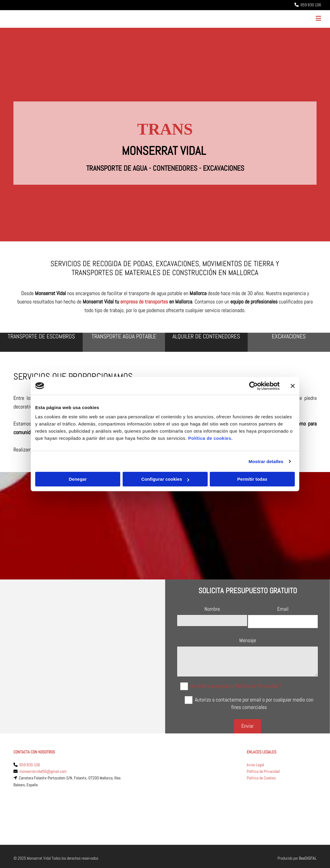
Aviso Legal (255, 765)
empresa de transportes (144, 302)
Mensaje (248, 640)
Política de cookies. (210, 438)
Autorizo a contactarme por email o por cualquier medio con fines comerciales (254, 703)
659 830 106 (30, 765)
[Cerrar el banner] (293, 386)
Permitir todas (252, 479)
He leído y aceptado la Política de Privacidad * (236, 686)
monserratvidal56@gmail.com (43, 771)
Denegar (78, 479)
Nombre (212, 609)
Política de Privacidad (263, 771)
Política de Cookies (261, 778)
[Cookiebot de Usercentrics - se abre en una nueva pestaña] (253, 386)
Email (283, 609)
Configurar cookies (165, 479)
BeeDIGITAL (308, 828)
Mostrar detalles (266, 461)
